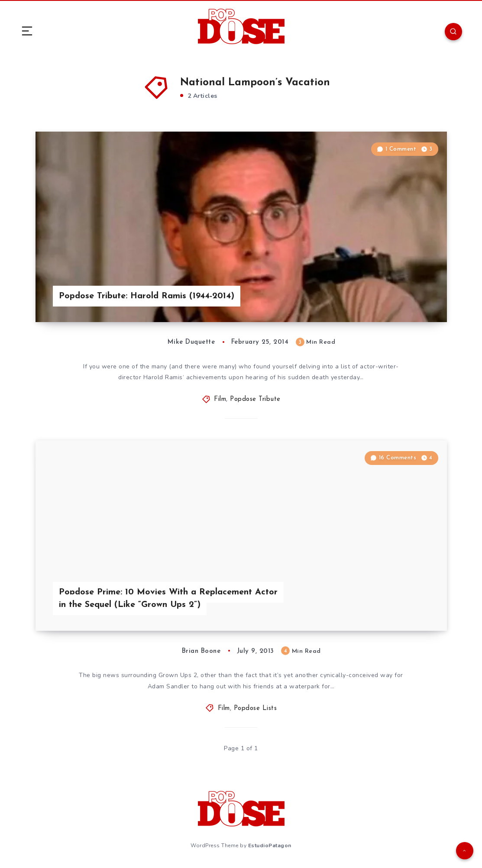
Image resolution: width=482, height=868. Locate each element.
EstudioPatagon (270, 845)
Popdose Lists (256, 708)
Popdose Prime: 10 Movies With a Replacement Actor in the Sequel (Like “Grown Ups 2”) (168, 599)
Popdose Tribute (255, 399)
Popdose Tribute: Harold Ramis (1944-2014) (147, 296)
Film (220, 399)
